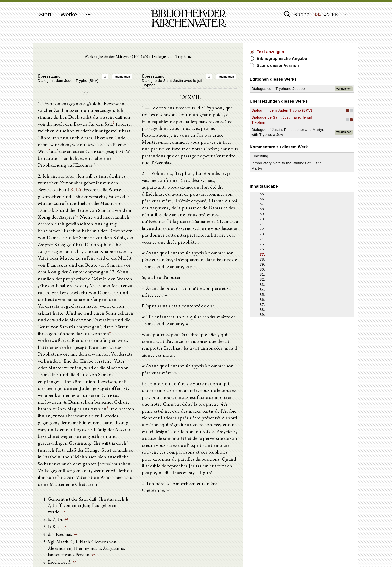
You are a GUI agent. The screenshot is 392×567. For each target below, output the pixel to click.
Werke (69, 15)
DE (318, 14)
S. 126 (136, 179)
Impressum (291, 551)
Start (45, 15)
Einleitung (295, 171)
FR (335, 14)
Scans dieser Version (313, 66)
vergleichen (344, 91)
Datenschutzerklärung (299, 556)
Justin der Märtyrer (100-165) (141, 58)
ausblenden (140, 78)
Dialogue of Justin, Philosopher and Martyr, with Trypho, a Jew (306, 144)
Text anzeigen (305, 52)
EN (327, 14)
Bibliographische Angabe (317, 59)
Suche (297, 14)
